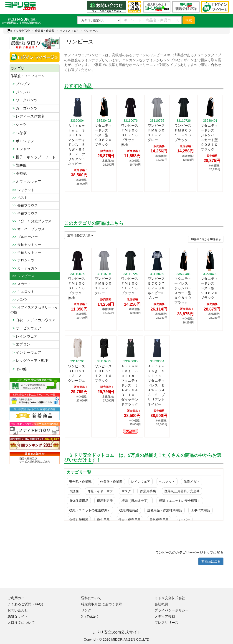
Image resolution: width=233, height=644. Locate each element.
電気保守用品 (159, 520)
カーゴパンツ (24, 108)
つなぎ (19, 133)
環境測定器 (105, 501)
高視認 (19, 173)
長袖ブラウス (24, 205)
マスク (126, 491)
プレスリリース (166, 623)
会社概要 (161, 604)
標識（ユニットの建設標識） (90, 510)
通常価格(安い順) (80, 235)
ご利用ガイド (18, 598)
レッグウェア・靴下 (29, 361)
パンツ (19, 299)
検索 (189, 20)
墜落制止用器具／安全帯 (182, 491)
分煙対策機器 (79, 520)
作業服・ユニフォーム (28, 76)
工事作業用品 (200, 510)
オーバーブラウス (28, 229)
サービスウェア (26, 328)
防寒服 (19, 165)
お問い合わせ (18, 610)
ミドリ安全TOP (18, 31)
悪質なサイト (18, 616)
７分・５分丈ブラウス (31, 221)
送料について (91, 598)
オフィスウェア (69, 31)
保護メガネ (192, 482)
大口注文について (21, 623)
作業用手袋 (148, 491)
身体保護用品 (79, 501)
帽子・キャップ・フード (33, 157)
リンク (86, 610)
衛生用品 (103, 520)
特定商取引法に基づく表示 (101, 604)
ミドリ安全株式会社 (170, 598)
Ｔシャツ (20, 149)
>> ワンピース (22, 276)
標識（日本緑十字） (136, 501)
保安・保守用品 (129, 520)
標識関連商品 (129, 510)
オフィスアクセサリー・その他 (34, 310)
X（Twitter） (91, 616)
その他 (19, 369)
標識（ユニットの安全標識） (180, 501)
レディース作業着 (28, 116)
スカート (21, 284)
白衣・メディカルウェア (33, 320)
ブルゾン (20, 84)
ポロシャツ (22, 141)
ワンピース (91, 31)
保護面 (74, 491)
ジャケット (22, 190)
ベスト (19, 198)
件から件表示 (206, 239)
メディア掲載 (165, 616)
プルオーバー (24, 237)
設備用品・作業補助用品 (165, 510)
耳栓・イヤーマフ (100, 491)
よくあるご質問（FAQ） (26, 604)
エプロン (20, 344)
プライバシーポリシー (172, 610)
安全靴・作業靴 (80, 482)
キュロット (22, 292)
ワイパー (184, 520)
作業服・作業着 (45, 31)
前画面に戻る (211, 561)
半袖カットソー (26, 252)
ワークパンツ (24, 100)
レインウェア (24, 336)
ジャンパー (22, 92)
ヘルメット (167, 482)
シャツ (19, 125)
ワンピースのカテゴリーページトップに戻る (189, 552)
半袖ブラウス (24, 213)
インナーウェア (26, 352)
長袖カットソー (26, 245)
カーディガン (24, 268)
